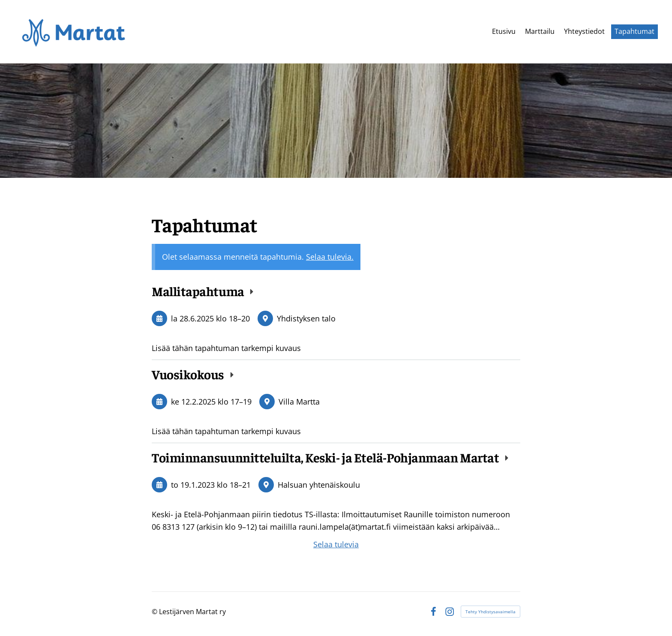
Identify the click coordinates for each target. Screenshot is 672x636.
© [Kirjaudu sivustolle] (155, 612)
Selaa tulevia (336, 544)
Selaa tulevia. (330, 257)
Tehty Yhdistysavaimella (490, 612)
